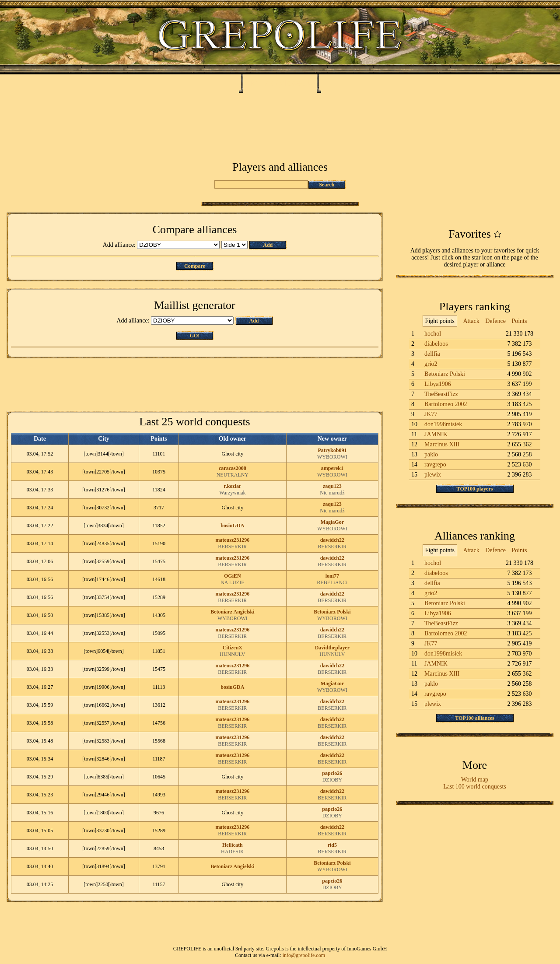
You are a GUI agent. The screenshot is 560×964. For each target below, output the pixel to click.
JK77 (431, 414)
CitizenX (233, 648)
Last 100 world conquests (474, 787)
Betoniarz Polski (332, 612)
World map (475, 780)
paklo (431, 454)
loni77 (332, 576)
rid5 (332, 845)
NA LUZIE (232, 582)
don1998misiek (443, 424)
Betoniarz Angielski (232, 612)
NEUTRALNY (233, 475)
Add (268, 245)
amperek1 (332, 468)
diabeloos (436, 344)
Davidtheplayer (332, 648)
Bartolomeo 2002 (446, 404)
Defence (495, 321)
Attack (471, 321)
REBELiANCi (332, 582)
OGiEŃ (233, 576)
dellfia (432, 354)
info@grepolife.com (304, 955)
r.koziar (232, 486)
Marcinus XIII (442, 444)
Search (327, 185)
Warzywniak (232, 493)
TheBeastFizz (441, 394)
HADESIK (233, 852)
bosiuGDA (232, 526)
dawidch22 (332, 540)
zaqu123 (332, 486)
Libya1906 (438, 384)
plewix (433, 475)
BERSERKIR (232, 547)
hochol (433, 334)
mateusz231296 (232, 540)
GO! (195, 336)
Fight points (440, 321)
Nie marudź (332, 493)
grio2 (431, 364)
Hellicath (233, 845)
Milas (262, 83)
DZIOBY (332, 780)
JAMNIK (436, 434)
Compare (195, 266)
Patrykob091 (332, 450)
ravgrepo (435, 464)
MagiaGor (332, 522)
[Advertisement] (280, 119)
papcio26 (332, 773)
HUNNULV (232, 654)
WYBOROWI (332, 457)
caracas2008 (233, 468)
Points (519, 321)
